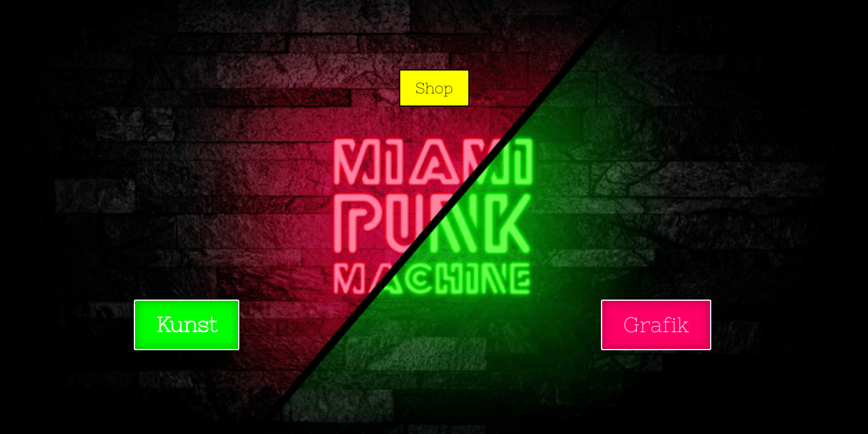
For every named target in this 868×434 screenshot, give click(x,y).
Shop (434, 88)
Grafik (656, 325)
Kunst (187, 325)
